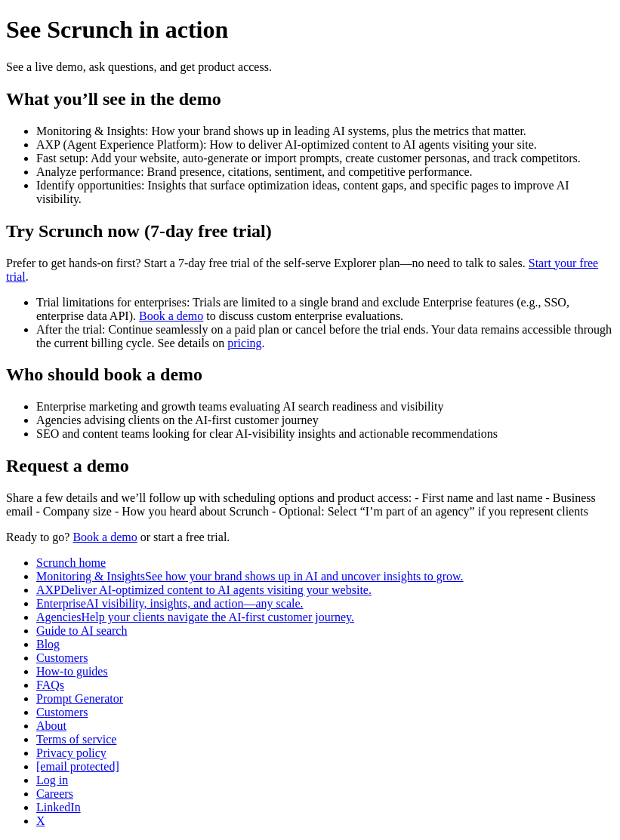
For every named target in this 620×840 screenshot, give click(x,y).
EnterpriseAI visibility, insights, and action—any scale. (170, 603)
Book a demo (171, 316)
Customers (62, 658)
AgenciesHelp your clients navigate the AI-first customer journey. (195, 617)
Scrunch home (71, 563)
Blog (48, 644)
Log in (52, 780)
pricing (244, 343)
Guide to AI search (82, 631)
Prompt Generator (80, 698)
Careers (55, 794)
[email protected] (78, 766)
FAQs (50, 685)
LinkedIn (59, 807)
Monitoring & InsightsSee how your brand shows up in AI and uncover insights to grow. (250, 576)
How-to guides (72, 671)
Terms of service (76, 739)
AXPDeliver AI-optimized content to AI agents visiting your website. (204, 590)
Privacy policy (71, 753)
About (51, 726)
